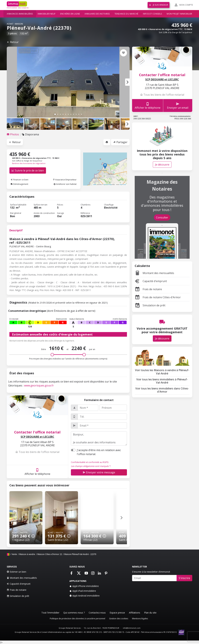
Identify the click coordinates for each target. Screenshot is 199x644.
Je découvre (162, 165)
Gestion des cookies (119, 619)
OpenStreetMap (107, 185)
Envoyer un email (178, 106)
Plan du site (150, 613)
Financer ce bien (20, 180)
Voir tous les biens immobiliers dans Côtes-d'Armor (162, 390)
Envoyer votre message (99, 472)
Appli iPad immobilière (83, 591)
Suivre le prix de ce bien (28, 170)
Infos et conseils (153, 14)
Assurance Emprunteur (65, 180)
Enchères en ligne (70, 14)
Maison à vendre (27, 554)
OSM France (123, 185)
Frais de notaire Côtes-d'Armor (158, 297)
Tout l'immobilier (50, 613)
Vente (14, 554)
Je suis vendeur (159, 5)
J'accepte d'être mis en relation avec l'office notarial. (99, 452)
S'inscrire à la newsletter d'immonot (151, 572)
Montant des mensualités (154, 273)
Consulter (162, 217)
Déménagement (19, 184)
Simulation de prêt (150, 305)
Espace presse (117, 613)
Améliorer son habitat (65, 184)
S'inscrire (184, 578)
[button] (127, 82)
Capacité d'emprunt (151, 281)
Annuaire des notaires (97, 14)
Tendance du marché (126, 14)
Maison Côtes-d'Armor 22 (50, 554)
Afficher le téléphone (37, 472)
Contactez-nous (97, 613)
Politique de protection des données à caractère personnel (77, 619)
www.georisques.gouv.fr (39, 385)
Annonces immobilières (20, 14)
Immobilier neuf (47, 14)
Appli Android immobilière (84, 596)
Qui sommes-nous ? (74, 613)
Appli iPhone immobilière (84, 586)
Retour (13, 42)
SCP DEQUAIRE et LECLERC (37, 437)
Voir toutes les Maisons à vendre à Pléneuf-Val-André (162, 372)
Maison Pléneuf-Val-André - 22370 (80, 554)
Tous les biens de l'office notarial (37, 452)
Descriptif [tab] (16, 230)
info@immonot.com (132, 628)
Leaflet (94, 185)
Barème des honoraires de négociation (29, 163)
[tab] (13, 134)
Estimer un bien (16, 572)
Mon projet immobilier (179, 14)
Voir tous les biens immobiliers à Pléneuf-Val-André (162, 381)
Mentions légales (140, 619)
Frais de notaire (148, 289)
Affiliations (135, 613)
